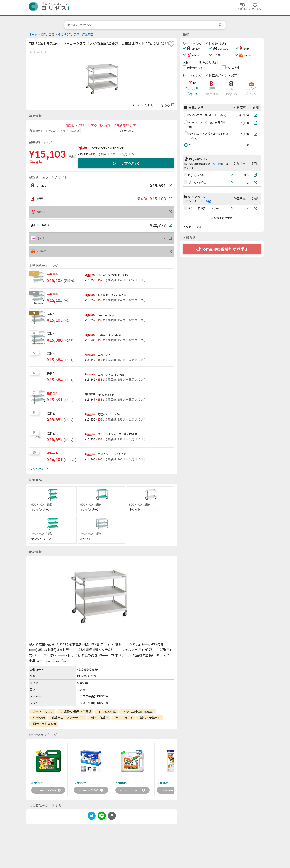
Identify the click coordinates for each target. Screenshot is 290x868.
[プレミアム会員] (255, 183)
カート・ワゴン (43, 712)
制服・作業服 (100, 718)
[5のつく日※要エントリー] (255, 209)
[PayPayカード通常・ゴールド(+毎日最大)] (255, 134)
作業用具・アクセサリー (68, 718)
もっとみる (38, 469)
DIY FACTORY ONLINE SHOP (108, 148)
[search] (221, 25)
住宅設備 (39, 718)
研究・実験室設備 (45, 724)
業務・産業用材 (150, 718)
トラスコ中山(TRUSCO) (139, 712)
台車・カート (124, 718)
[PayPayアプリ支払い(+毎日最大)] (255, 115)
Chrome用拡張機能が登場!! (222, 249)
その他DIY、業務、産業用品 (76, 35)
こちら (215, 164)
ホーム (33, 35)
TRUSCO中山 (107, 712)
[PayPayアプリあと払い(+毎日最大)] (255, 123)
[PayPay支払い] (255, 175)
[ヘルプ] (232, 175)
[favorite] (171, 44)
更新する (127, 131)
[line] (102, 817)
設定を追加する (222, 218)
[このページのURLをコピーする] (112, 816)
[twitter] (92, 817)
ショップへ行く (126, 163)
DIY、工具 (48, 35)
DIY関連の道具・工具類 (76, 712)
